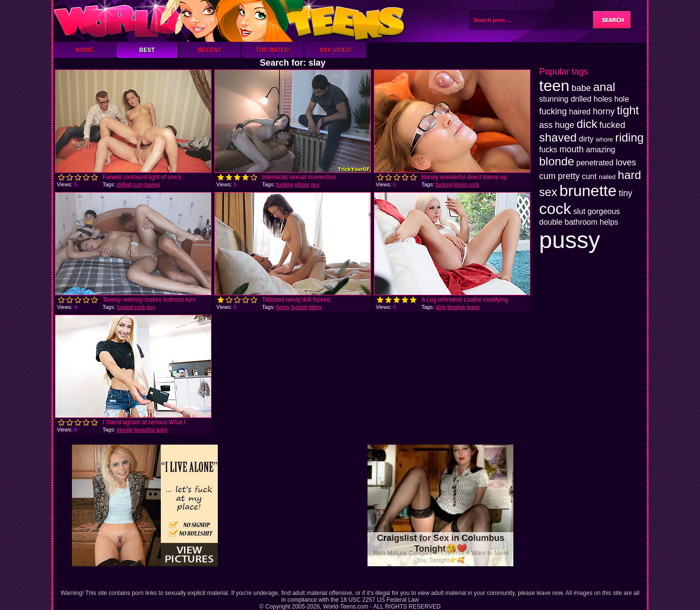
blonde (125, 430)
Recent (210, 50)
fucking (285, 184)
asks (162, 430)
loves (460, 184)
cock (474, 184)
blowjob (456, 307)
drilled (124, 184)
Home (85, 50)
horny (283, 307)
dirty (441, 307)
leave (473, 307)
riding (315, 307)
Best (147, 50)
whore (302, 184)
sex (315, 184)
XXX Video (335, 50)
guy (151, 307)
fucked (124, 307)
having (152, 184)
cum (138, 184)
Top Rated (272, 50)
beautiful (144, 430)
